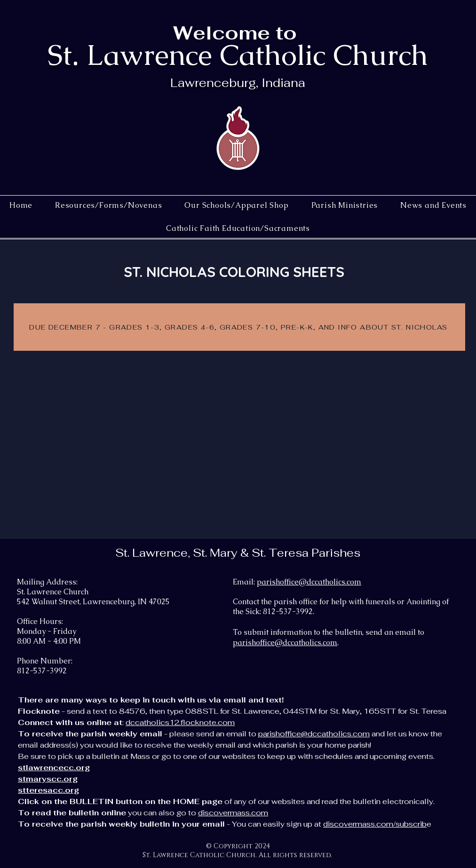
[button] (236, 205)
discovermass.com (233, 813)
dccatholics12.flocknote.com (180, 722)
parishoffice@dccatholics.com (309, 582)
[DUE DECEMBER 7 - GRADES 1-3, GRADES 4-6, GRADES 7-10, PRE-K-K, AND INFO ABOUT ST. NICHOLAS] (239, 327)
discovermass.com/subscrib (375, 824)
